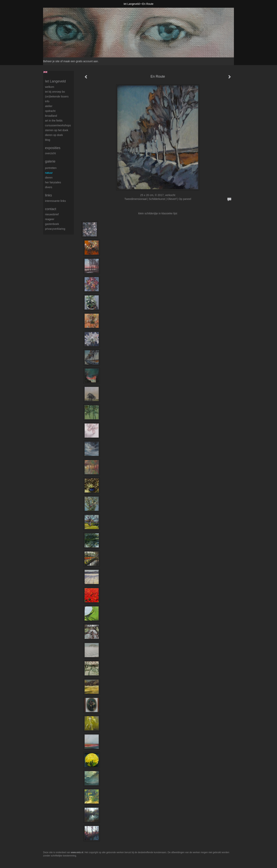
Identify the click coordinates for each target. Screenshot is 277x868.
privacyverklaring (55, 229)
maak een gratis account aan (81, 61)
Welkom (50, 87)
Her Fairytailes (53, 182)
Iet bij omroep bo (55, 92)
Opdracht (50, 111)
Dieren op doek (54, 135)
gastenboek (52, 224)
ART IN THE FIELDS (54, 121)
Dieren (49, 178)
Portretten (51, 168)
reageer (50, 219)
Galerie (50, 161)
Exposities (53, 148)
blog (48, 140)
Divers (49, 187)
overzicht (50, 153)
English (45, 72)
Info (47, 101)
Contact (51, 209)
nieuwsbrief (52, 214)
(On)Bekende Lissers (57, 96)
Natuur (49, 173)
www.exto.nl (77, 852)
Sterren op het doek (57, 130)
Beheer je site (51, 61)
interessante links (55, 201)
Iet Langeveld (132, 4)
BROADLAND (51, 116)
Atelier (49, 106)
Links (48, 195)
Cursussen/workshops (58, 125)
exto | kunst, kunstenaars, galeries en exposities (54, 4)
